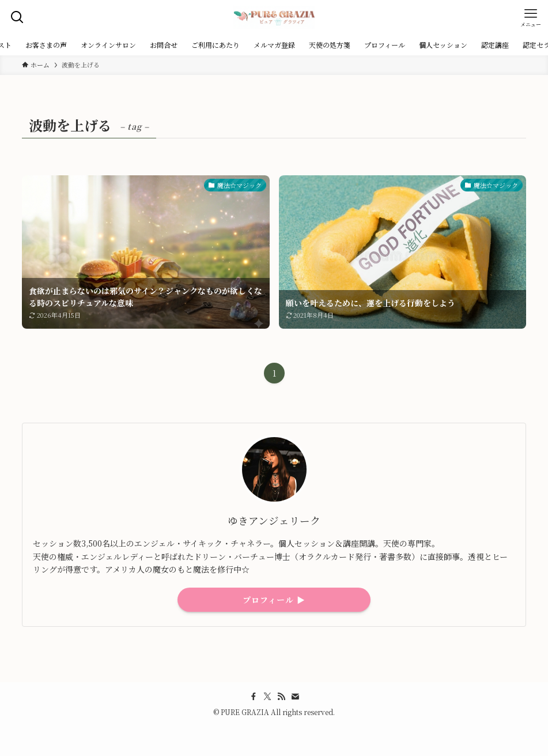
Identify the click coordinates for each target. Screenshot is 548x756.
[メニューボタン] (531, 17)
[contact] (295, 697)
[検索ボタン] (17, 17)
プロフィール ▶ (274, 600)
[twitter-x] (267, 697)
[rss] (281, 697)
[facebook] (254, 697)
